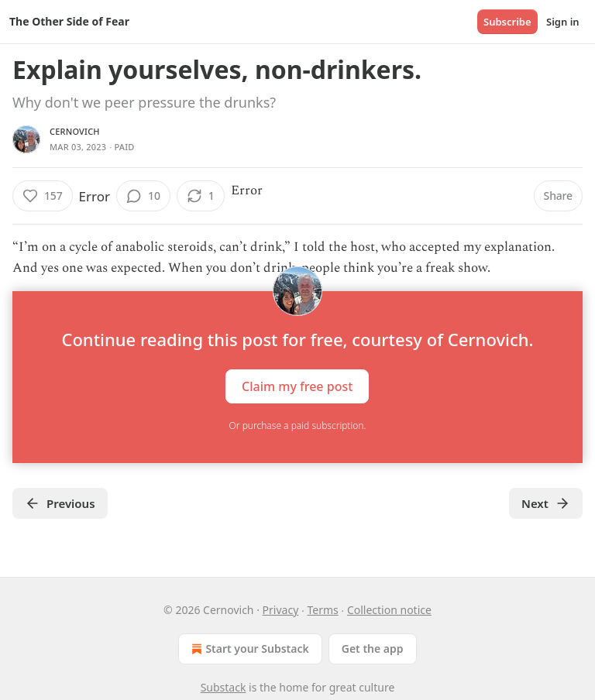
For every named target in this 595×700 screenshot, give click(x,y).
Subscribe (507, 22)
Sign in (563, 22)
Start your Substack (248, 649)
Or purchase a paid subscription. (298, 425)
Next (546, 503)
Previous (60, 503)
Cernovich (75, 131)
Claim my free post (297, 386)
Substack (224, 687)
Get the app (373, 649)
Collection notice (389, 610)
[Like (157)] (43, 196)
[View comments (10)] (143, 196)
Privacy (281, 610)
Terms (322, 610)
